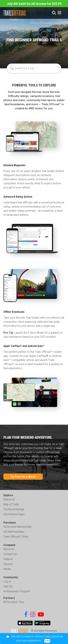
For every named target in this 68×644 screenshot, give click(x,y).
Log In (7, 581)
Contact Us (10, 554)
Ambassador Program (17, 591)
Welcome (9, 499)
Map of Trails (11, 504)
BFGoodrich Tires (14, 602)
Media (7, 569)
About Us (9, 549)
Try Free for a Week (23, 477)
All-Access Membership (17, 527)
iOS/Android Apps (14, 514)
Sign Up (8, 586)
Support (8, 559)
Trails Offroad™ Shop (16, 537)
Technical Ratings (14, 509)
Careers (8, 564)
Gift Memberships (14, 532)
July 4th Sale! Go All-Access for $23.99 (34, 4)
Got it (47, 641)
